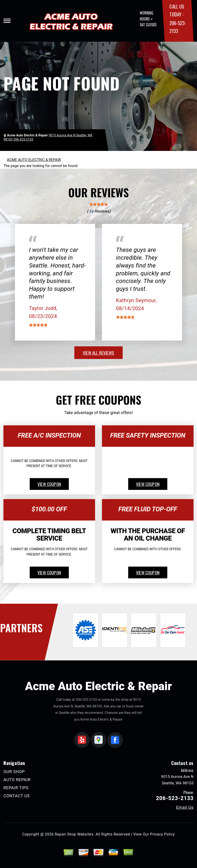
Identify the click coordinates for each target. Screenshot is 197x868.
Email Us (185, 807)
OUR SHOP (14, 772)
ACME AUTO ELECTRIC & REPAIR (34, 160)
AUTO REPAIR (17, 780)
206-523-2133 (86, 700)
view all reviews (98, 353)
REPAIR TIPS (16, 788)
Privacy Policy (162, 834)
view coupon (49, 484)
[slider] (98, 204)
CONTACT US (17, 796)
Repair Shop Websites (74, 834)
